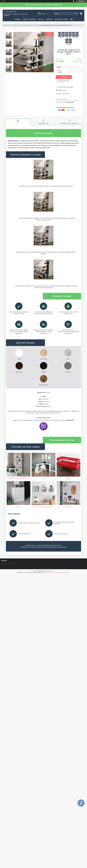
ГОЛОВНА (17, 19)
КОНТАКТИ (49, 19)
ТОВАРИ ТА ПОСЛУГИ (29, 19)
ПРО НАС (41, 19)
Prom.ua (52, 599)
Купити (65, 77)
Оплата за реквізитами (8, 592)
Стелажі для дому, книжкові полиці (28, 25)
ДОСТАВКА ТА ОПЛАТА (62, 19)
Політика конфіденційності (64, 601)
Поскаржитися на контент (50, 601)
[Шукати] (76, 14)
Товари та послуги (11, 25)
